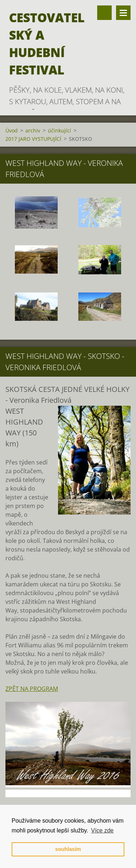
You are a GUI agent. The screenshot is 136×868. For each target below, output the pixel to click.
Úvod (12, 130)
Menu (123, 13)
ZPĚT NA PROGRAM (32, 689)
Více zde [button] (102, 830)
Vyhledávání (104, 13)
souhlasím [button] (68, 849)
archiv (33, 130)
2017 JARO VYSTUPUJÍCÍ (33, 139)
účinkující (59, 130)
